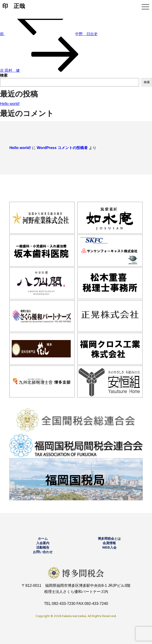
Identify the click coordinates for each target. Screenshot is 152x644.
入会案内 (43, 543)
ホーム (43, 539)
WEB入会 (109, 547)
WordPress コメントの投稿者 (62, 148)
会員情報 (109, 543)
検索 (4, 75)
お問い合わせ (43, 552)
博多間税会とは (109, 539)
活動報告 (43, 547)
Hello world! (10, 104)
